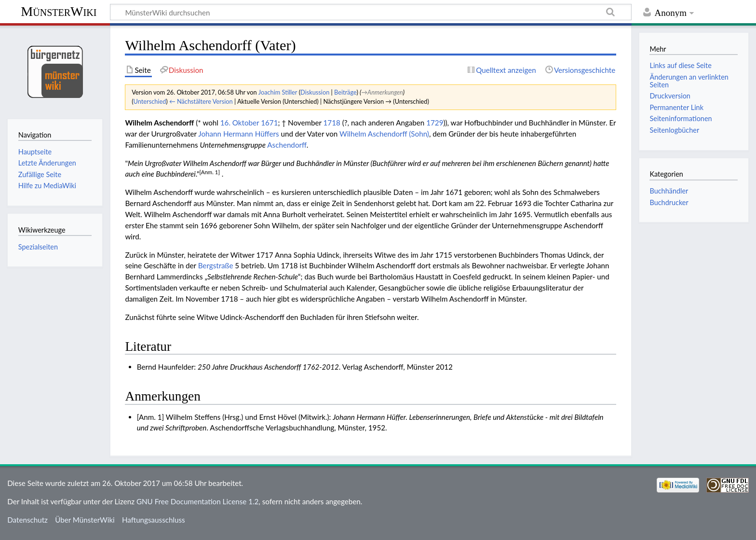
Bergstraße (216, 265)
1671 (269, 123)
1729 (435, 123)
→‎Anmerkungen (382, 92)
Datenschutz (27, 520)
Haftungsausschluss (154, 520)
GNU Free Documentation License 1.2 (197, 501)
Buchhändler (669, 191)
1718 (332, 123)
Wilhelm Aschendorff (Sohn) (384, 134)
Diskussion (315, 92)
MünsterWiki (59, 11)
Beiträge (345, 92)
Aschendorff (287, 145)
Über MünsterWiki (85, 520)
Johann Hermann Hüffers (238, 134)
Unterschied (150, 101)
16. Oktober (240, 123)
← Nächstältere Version (201, 101)
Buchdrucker (669, 202)
